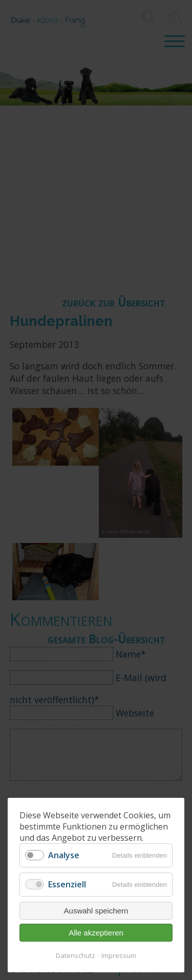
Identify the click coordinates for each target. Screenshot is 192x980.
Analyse (64, 855)
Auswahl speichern (96, 911)
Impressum (119, 955)
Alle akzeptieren (96, 933)
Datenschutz (76, 955)
